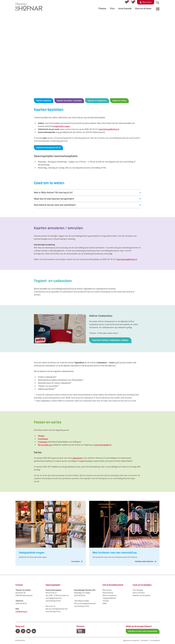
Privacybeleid (155, 641)
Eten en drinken (139, 593)
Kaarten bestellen (44, 101)
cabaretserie (77, 458)
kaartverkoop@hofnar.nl (109, 129)
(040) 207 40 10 (91, 129)
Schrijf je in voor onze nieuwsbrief (143, 631)
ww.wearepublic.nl (104, 445)
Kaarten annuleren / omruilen (69, 101)
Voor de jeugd (138, 590)
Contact (106, 601)
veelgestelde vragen (61, 126)
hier (111, 254)
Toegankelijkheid (109, 598)
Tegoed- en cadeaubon (97, 101)
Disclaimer (145, 641)
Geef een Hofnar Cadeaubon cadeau (111, 340)
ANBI (105, 603)
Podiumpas (43, 442)
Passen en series (119, 101)
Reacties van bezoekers (142, 595)
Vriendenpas (43, 439)
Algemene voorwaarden (131, 641)
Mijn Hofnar (107, 590)
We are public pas (45, 445)
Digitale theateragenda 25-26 (48, 148)
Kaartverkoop (108, 593)
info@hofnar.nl (21, 612)
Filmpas (41, 436)
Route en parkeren (110, 595)
